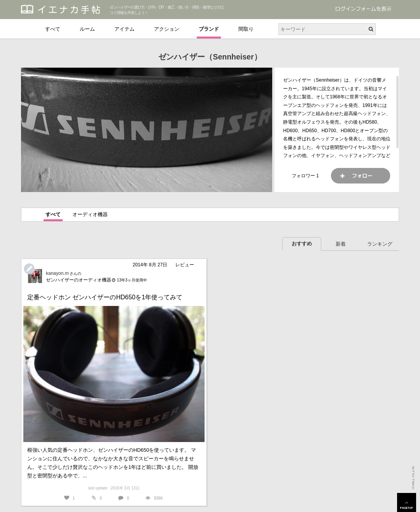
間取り (246, 29)
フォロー (360, 176)
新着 (341, 244)
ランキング (380, 244)
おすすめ (302, 244)
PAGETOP (407, 502)
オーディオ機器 (90, 214)
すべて (53, 29)
